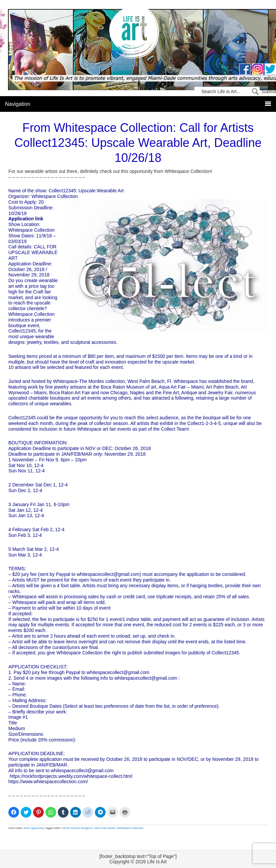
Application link (26, 219)
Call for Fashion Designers (77, 828)
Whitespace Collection (130, 828)
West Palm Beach (105, 828)
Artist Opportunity (34, 828)
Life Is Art (138, 34)
